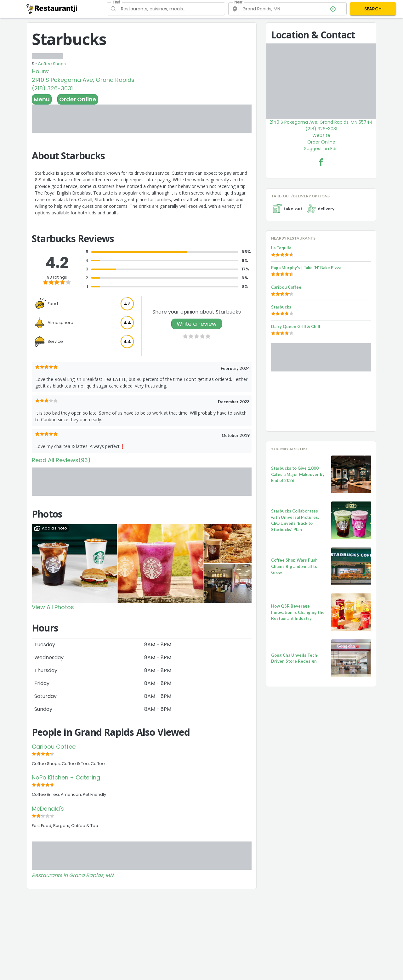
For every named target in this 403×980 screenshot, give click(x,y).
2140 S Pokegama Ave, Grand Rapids (83, 80)
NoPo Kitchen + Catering (66, 777)
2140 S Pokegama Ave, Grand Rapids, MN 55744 (321, 122)
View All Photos (53, 607)
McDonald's (48, 809)
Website (321, 135)
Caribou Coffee (54, 747)
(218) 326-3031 (52, 88)
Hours (40, 71)
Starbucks (281, 307)
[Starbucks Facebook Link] (321, 162)
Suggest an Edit (321, 149)
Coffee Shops (52, 64)
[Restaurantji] (52, 8)
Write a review (197, 324)
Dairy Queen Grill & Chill (296, 326)
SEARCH (373, 9)
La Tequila (281, 248)
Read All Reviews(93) (61, 460)
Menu (42, 99)
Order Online (78, 99)
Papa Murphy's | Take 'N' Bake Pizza (306, 268)
